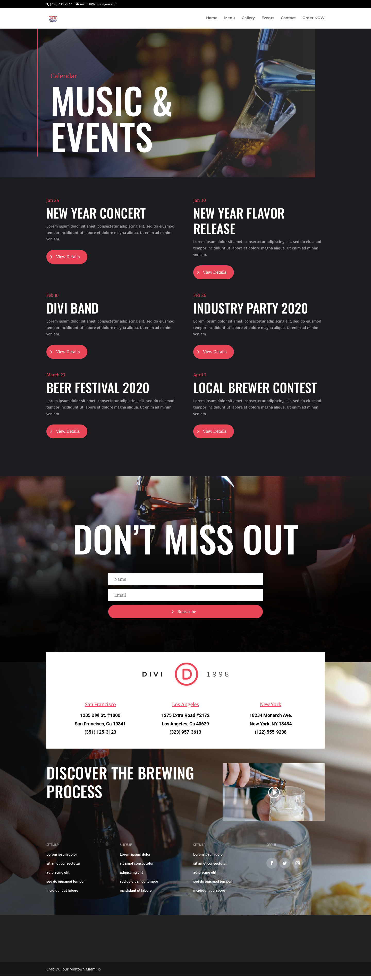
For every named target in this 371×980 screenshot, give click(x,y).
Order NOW (314, 18)
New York (271, 708)
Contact (288, 18)
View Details (69, 257)
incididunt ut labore (62, 894)
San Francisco (100, 708)
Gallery (248, 18)
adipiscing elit (58, 876)
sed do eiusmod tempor (66, 885)
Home (212, 18)
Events (268, 18)
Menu (230, 18)
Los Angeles (185, 708)
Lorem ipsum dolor (62, 858)
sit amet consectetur (63, 867)
